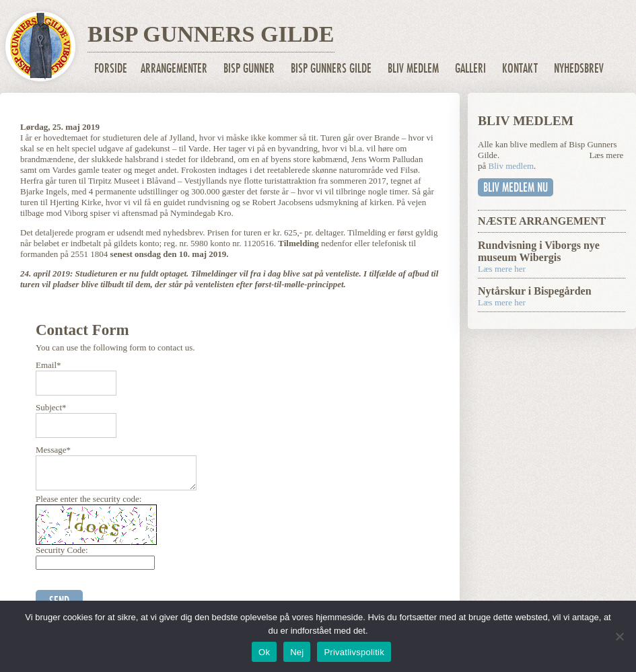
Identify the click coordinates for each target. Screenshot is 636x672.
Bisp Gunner (249, 68)
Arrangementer (174, 68)
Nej (297, 652)
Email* (48, 365)
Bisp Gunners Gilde (331, 68)
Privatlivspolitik (354, 652)
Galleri (470, 68)
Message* (53, 450)
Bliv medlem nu (516, 187)
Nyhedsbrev (579, 68)
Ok (264, 652)
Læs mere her (502, 269)
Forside (111, 68)
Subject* (51, 407)
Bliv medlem (413, 68)
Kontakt (520, 68)
